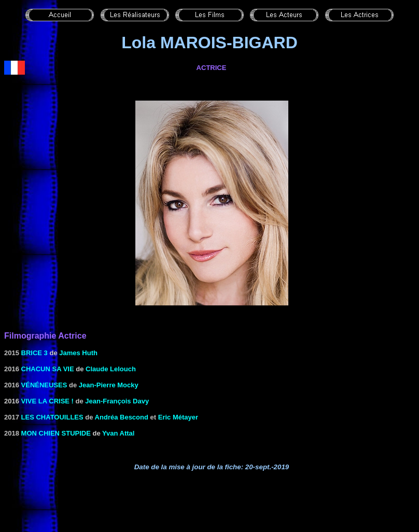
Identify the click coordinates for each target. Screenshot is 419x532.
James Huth (78, 353)
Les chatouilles (52, 417)
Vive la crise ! (47, 401)
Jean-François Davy (117, 401)
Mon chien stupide (56, 433)
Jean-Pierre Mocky (109, 385)
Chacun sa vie (48, 369)
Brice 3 (34, 353)
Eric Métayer (178, 417)
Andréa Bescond (122, 417)
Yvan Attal (118, 433)
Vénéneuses (44, 385)
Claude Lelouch (111, 369)
